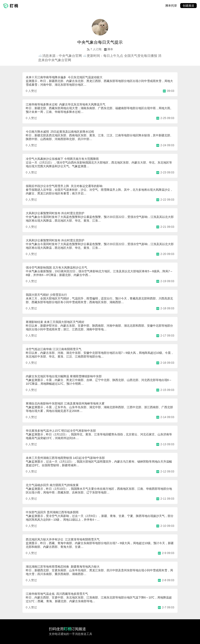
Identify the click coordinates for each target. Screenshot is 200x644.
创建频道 (188, 6)
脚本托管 (171, 6)
